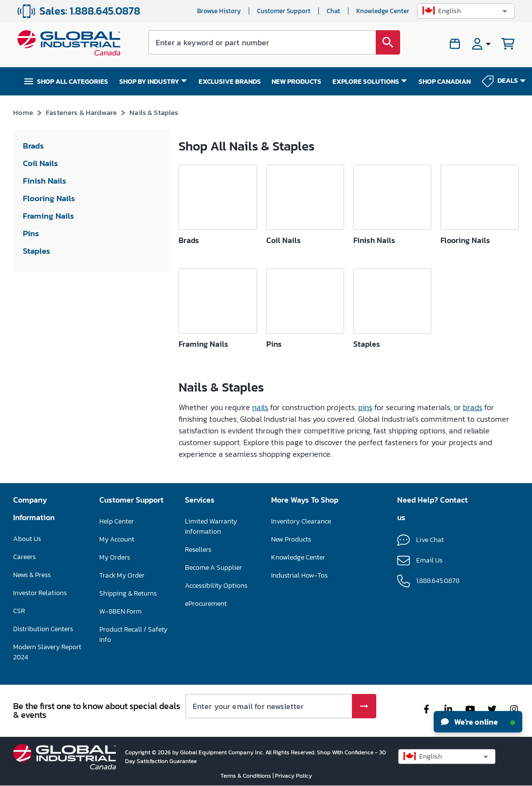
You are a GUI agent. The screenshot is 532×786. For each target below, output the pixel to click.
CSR (19, 611)
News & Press (32, 575)
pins (365, 407)
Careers (24, 557)
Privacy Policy (294, 776)
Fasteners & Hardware (81, 112)
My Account (117, 539)
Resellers (198, 550)
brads (473, 407)
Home (23, 112)
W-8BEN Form (120, 611)
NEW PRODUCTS (296, 82)
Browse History (219, 11)
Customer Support (284, 11)
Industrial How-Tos (299, 575)
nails (260, 407)
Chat (333, 11)
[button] (466, 11)
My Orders (115, 557)
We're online (478, 722)
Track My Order (122, 575)
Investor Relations (40, 593)
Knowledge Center (383, 11)
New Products (291, 539)
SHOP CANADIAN (445, 82)
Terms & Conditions (247, 776)
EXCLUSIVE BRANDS (230, 82)
